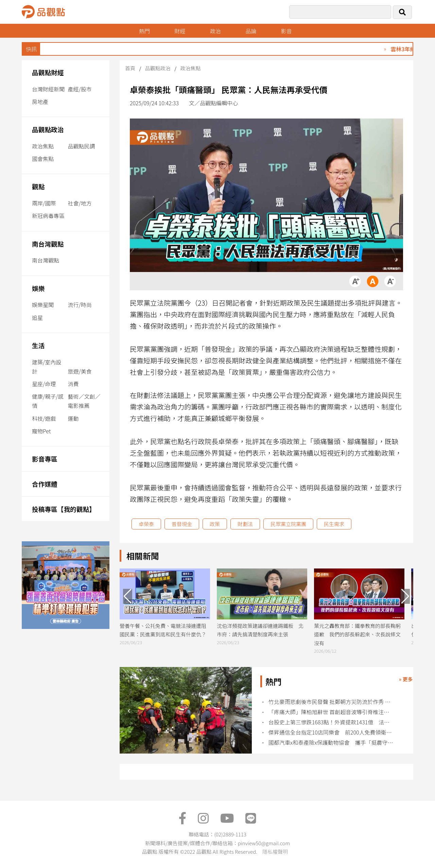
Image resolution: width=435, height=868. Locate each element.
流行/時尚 (80, 305)
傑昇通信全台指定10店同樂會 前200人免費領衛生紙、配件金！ (331, 732)
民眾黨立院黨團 (288, 524)
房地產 (40, 102)
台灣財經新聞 (48, 89)
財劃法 (245, 524)
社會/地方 (80, 203)
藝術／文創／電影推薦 (84, 401)
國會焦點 (43, 159)
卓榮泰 (146, 524)
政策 (215, 524)
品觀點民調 (81, 146)
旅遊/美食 (80, 371)
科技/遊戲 (44, 418)
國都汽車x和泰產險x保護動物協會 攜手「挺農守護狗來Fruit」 (331, 743)
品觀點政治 (48, 129)
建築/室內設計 (47, 367)
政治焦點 (43, 146)
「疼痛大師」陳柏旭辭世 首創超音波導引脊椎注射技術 (331, 712)
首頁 (130, 68)
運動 (73, 418)
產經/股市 (80, 89)
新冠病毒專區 (48, 216)
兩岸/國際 (44, 203)
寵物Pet (41, 431)
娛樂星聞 (43, 305)
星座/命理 (44, 384)
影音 (286, 31)
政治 (215, 31)
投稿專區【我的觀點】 (64, 509)
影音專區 (45, 459)
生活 (38, 345)
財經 (180, 31)
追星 (37, 318)
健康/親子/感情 (48, 401)
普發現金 (182, 524)
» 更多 (406, 679)
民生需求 (334, 524)
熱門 (144, 31)
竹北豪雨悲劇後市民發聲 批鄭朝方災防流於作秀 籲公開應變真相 (331, 702)
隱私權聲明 (275, 852)
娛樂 (38, 288)
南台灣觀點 (48, 244)
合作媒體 (45, 484)
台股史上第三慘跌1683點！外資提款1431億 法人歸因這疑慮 (331, 722)
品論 (251, 31)
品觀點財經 (48, 72)
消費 (73, 384)
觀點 (38, 186)
